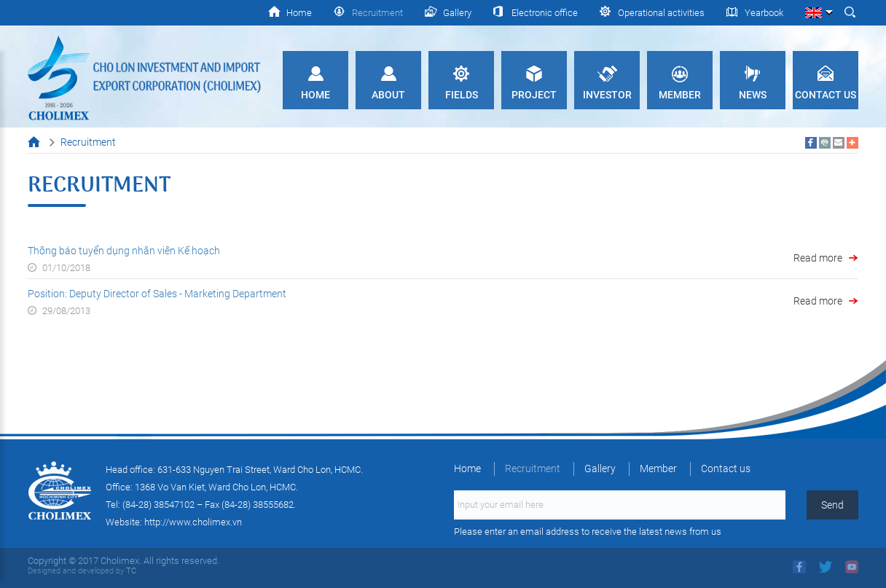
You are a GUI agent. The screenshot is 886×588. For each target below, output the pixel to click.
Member (680, 95)
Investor (607, 95)
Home (315, 95)
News (753, 95)
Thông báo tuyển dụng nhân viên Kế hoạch (124, 251)
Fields (462, 95)
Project (534, 95)
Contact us (826, 95)
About (388, 95)
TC (130, 571)
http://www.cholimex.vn (193, 522)
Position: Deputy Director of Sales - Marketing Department (157, 294)
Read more (818, 258)
